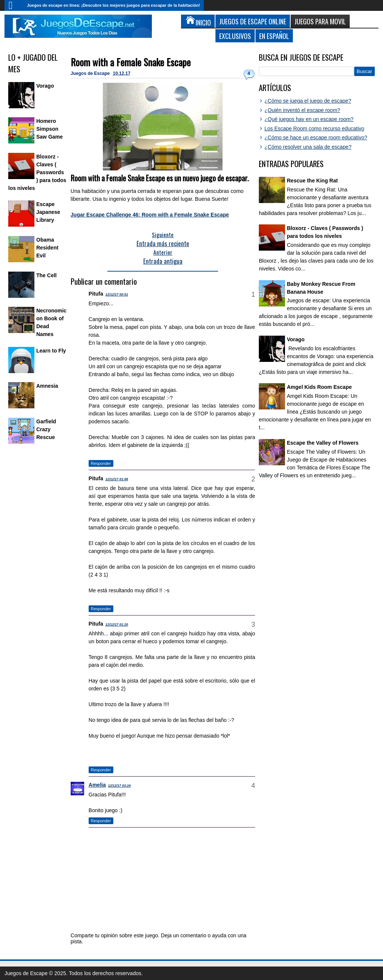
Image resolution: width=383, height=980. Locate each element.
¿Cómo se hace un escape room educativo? (316, 137)
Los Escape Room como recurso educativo (314, 128)
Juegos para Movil (320, 21)
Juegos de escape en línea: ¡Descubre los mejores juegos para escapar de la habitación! (114, 5)
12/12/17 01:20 (117, 624)
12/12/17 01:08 (117, 479)
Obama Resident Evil (47, 248)
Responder (101, 463)
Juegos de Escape (91, 73)
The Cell (46, 275)
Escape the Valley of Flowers (323, 443)
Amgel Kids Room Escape (319, 387)
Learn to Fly (51, 351)
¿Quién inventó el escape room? (302, 110)
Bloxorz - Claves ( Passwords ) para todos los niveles (37, 172)
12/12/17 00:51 (117, 294)
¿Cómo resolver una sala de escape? (308, 147)
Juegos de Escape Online (253, 21)
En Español (274, 36)
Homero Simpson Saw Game (50, 129)
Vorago (45, 86)
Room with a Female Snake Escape (131, 62)
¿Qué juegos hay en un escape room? (309, 119)
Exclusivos (235, 36)
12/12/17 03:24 (120, 786)
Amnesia (47, 386)
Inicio (14, 5)
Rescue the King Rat (312, 181)
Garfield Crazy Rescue (46, 429)
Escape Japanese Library (48, 212)
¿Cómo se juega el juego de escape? (308, 101)
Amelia (97, 785)
